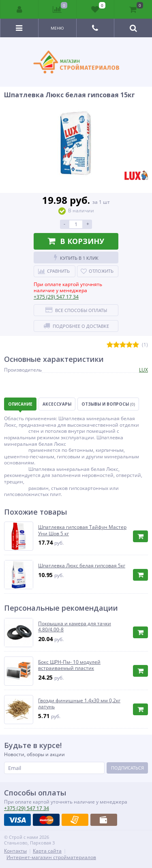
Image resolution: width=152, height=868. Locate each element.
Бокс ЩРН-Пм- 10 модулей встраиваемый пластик (69, 665)
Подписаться (127, 768)
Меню (57, 28)
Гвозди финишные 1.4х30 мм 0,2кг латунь (79, 704)
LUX (143, 370)
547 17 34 (56, 297)
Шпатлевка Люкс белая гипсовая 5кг (82, 566)
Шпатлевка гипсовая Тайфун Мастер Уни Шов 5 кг (82, 530)
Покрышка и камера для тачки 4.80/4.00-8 (75, 627)
